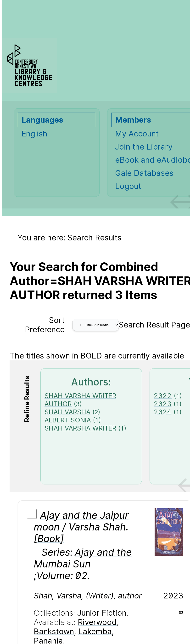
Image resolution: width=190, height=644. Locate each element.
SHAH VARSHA (67, 412)
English (34, 134)
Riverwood (97, 622)
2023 (162, 404)
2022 (163, 396)
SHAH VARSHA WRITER (80, 428)
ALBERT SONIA (68, 420)
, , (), (88, 596)
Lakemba (95, 631)
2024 (162, 412)
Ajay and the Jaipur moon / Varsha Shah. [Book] (81, 527)
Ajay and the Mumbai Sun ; (83, 564)
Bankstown (54, 631)
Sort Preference (45, 325)
